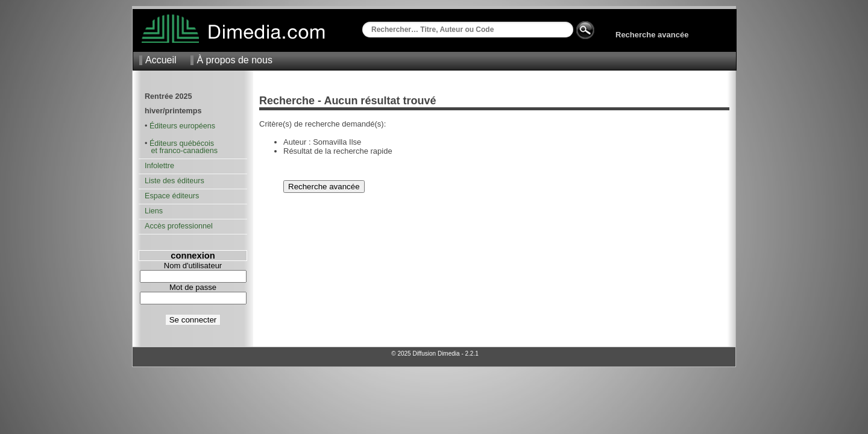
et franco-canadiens (181, 151)
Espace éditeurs (172, 196)
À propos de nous (234, 60)
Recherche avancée (652, 35)
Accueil (161, 60)
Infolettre (159, 166)
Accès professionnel (179, 226)
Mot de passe (193, 287)
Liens (154, 211)
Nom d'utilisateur (193, 266)
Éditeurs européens (182, 126)
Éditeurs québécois (182, 143)
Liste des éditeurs (175, 181)
